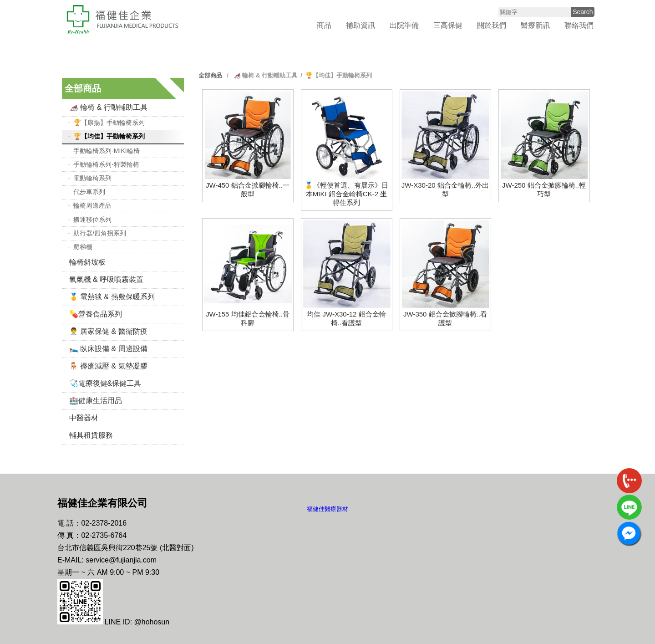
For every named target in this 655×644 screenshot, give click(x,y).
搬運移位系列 (92, 220)
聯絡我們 (579, 25)
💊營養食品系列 (96, 314)
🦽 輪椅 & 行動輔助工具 (108, 107)
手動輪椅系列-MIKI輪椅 (106, 151)
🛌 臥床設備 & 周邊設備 (108, 349)
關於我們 (492, 25)
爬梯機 (83, 247)
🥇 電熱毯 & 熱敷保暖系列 (112, 297)
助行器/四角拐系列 (100, 233)
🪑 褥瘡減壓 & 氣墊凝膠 (108, 366)
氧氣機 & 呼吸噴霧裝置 (107, 279)
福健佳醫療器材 (327, 509)
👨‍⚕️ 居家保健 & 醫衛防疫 (108, 331)
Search (583, 12)
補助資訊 (361, 25)
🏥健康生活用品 (96, 401)
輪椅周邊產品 (92, 205)
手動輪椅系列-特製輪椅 (106, 164)
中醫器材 (84, 418)
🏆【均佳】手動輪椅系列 (109, 136)
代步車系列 (89, 192)
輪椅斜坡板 (87, 262)
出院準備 (404, 25)
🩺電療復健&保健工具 (105, 383)
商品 (324, 25)
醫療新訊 (535, 25)
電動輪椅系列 (92, 178)
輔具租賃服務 (91, 435)
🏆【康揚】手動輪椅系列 (109, 123)
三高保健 (448, 25)
